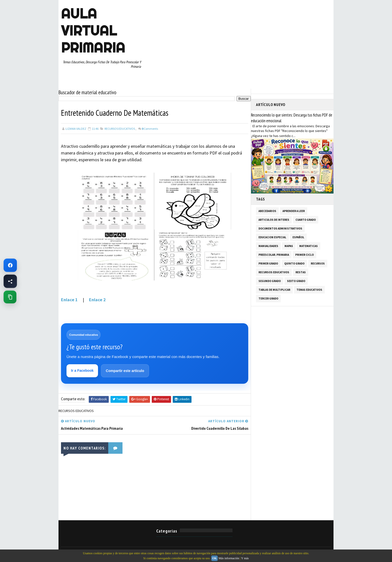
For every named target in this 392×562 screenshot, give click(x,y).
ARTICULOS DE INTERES (274, 220)
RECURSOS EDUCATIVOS (120, 129)
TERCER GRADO (268, 298)
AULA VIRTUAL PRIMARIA (93, 30)
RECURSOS (318, 263)
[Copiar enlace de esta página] (10, 297)
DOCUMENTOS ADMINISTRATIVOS (280, 228)
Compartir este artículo (125, 371)
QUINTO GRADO (294, 263)
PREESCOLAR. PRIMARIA (274, 255)
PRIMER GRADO (268, 263)
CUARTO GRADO (306, 220)
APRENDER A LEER (294, 211)
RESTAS (301, 272)
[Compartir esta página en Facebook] (10, 281)
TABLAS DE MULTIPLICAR (274, 290)
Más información (229, 558)
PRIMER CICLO (304, 255)
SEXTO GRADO (296, 281)
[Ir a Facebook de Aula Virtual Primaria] (10, 265)
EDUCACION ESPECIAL (272, 237)
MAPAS (289, 246)
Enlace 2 (97, 300)
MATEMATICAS (308, 246)
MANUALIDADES (268, 246)
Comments (150, 129)
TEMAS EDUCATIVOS (309, 290)
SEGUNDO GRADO (270, 281)
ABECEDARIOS (267, 211)
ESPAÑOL (298, 237)
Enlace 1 (70, 300)
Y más (245, 558)
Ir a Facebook (82, 370)
